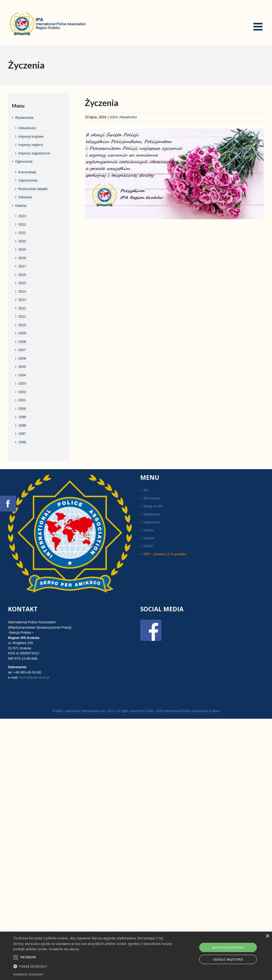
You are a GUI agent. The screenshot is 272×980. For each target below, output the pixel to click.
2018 (22, 258)
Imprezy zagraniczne (34, 153)
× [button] (267, 936)
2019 (22, 249)
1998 (22, 425)
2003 (22, 383)
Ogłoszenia (24, 161)
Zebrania (25, 197)
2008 (22, 342)
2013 (22, 300)
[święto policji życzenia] (174, 174)
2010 (22, 325)
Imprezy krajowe (31, 136)
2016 (22, 275)
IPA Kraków (152, 498)
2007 (22, 350)
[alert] (136, 956)
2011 (22, 316)
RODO (148, 546)
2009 (22, 333)
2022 (22, 224)
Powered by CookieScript (28, 975)
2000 (22, 409)
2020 (22, 241)
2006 (22, 358)
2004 (22, 375)
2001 (22, 400)
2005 (22, 367)
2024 (114, 117)
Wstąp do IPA (153, 506)
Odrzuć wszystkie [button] (228, 959)
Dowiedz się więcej (64, 949)
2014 (22, 291)
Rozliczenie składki (33, 189)
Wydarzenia (24, 118)
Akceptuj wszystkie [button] (228, 947)
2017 (22, 266)
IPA (146, 490)
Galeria (21, 206)
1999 (22, 417)
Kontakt (149, 538)
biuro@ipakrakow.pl (35, 677)
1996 (22, 442)
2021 (22, 233)
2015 (22, 283)
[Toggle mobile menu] (259, 27)
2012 (22, 308)
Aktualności (128, 117)
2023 (22, 216)
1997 (22, 434)
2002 (22, 392)
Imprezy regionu (31, 145)
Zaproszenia (28, 180)
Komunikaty (27, 172)
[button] (93, 966)
